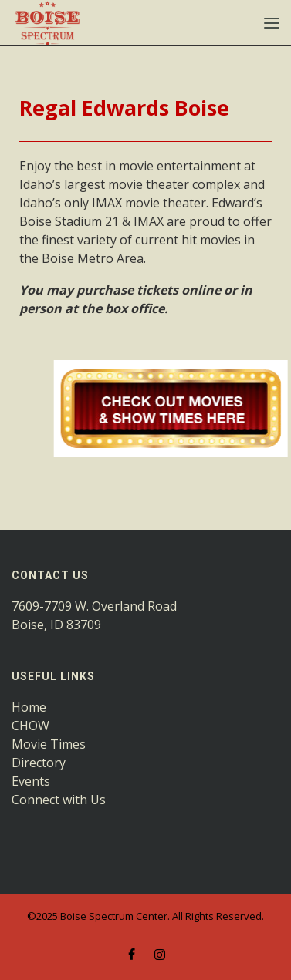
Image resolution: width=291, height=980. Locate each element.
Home (29, 707)
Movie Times (49, 744)
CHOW (30, 726)
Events (31, 781)
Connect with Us (59, 800)
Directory (39, 763)
